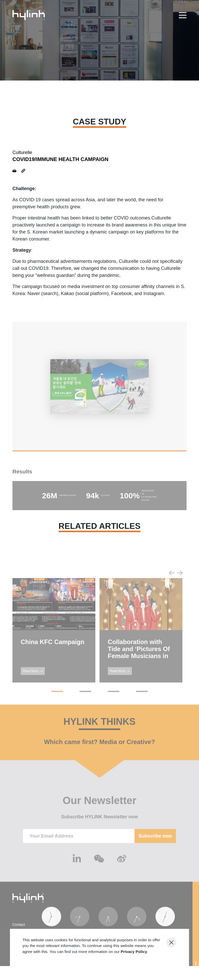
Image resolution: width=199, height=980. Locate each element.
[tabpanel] (99, 395)
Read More (33, 679)
